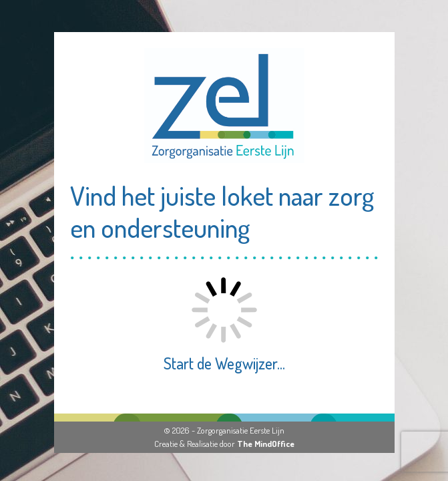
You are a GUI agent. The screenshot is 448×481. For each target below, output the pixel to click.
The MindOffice (266, 444)
